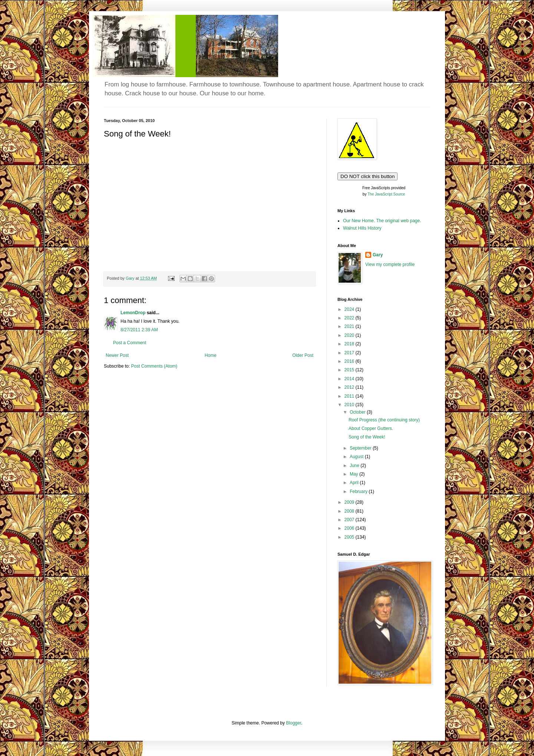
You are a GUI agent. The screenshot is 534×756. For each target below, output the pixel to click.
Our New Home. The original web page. (382, 221)
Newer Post (117, 355)
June (355, 466)
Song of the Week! (367, 437)
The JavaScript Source (386, 194)
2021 (350, 326)
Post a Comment (130, 343)
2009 (350, 502)
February (359, 492)
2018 (350, 344)
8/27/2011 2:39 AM (139, 330)
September (361, 448)
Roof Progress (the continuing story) (384, 420)
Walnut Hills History (362, 228)
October (358, 412)
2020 (350, 335)
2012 (350, 387)
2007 (350, 520)
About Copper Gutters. (371, 428)
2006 (350, 528)
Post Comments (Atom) (154, 366)
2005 (350, 537)
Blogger (294, 723)
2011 (350, 396)
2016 (350, 361)
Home (211, 355)
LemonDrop (133, 313)
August (357, 457)
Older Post (303, 355)
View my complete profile (390, 264)
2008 (350, 511)
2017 (350, 353)
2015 (350, 370)
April (355, 483)
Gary (378, 255)
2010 (350, 405)
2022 (350, 318)
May (355, 474)
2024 (350, 309)
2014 (350, 379)
